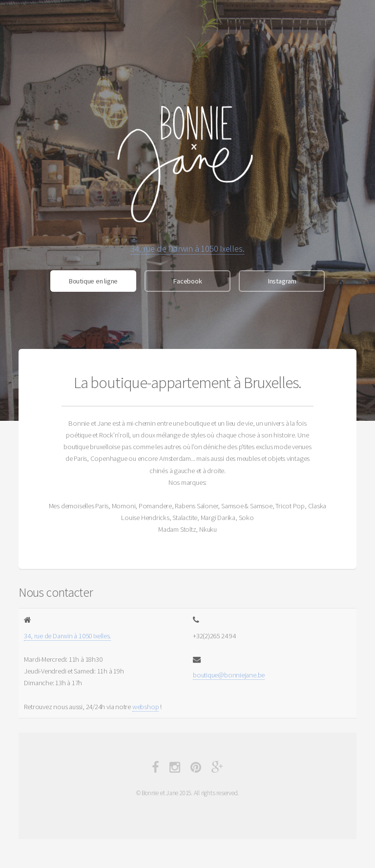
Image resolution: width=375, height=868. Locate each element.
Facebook (187, 281)
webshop (146, 707)
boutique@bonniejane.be (229, 675)
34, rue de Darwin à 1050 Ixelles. (188, 249)
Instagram (282, 281)
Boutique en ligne (93, 281)
